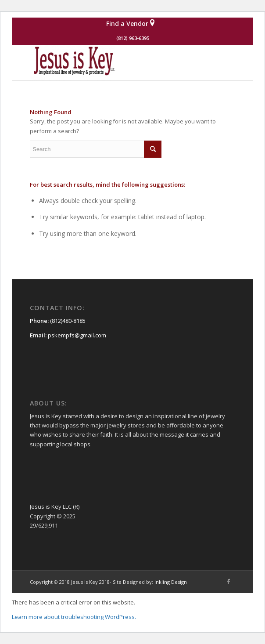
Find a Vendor (130, 23)
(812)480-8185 (68, 321)
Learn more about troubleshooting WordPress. (74, 617)
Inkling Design (171, 582)
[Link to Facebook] (229, 582)
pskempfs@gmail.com (77, 335)
